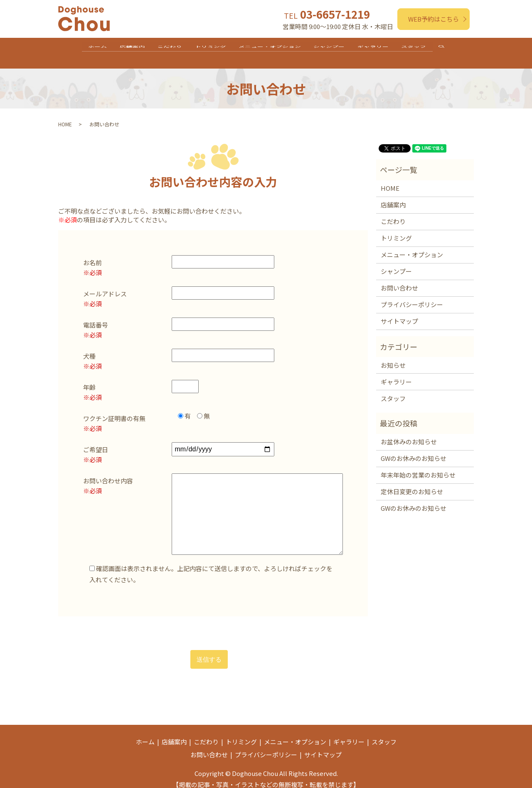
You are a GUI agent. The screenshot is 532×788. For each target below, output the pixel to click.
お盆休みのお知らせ (409, 433)
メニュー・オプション (272, 48)
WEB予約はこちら (433, 19)
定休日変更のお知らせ (412, 483)
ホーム (81, 48)
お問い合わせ (399, 279)
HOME (65, 116)
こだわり (163, 48)
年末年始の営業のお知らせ (418, 467)
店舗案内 (120, 48)
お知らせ (393, 356)
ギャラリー (385, 48)
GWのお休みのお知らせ (414, 450)
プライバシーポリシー (412, 296)
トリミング (208, 48)
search (465, 49)
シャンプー (336, 48)
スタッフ (431, 48)
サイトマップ (399, 313)
